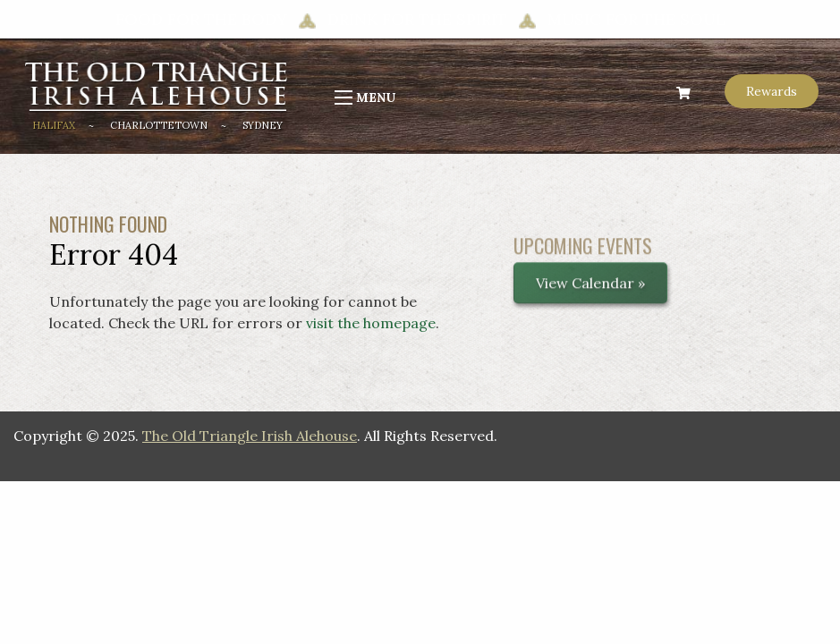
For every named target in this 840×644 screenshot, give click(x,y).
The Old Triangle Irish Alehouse (250, 436)
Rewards (772, 91)
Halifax (54, 125)
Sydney (263, 125)
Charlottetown (159, 125)
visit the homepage (371, 323)
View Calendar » (590, 290)
